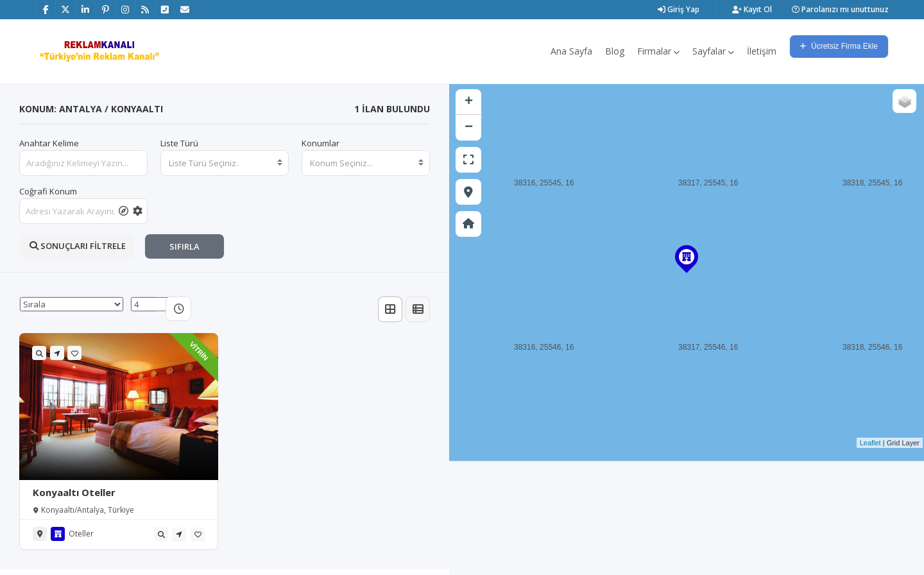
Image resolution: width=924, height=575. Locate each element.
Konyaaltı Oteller (74, 492)
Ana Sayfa (571, 51)
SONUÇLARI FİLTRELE (78, 246)
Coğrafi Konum (48, 191)
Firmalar (658, 51)
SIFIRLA (184, 246)
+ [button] (469, 102)
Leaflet (870, 443)
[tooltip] (124, 211)
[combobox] (225, 163)
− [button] (469, 128)
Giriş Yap (679, 9)
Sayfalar (713, 51)
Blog (615, 51)
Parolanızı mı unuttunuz (840, 9)
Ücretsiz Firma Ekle (839, 46)
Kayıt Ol (752, 9)
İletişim (762, 51)
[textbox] (225, 163)
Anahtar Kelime (49, 143)
